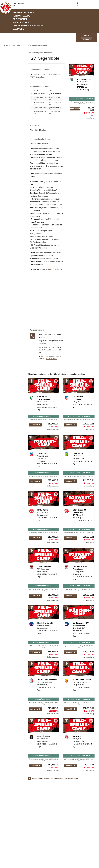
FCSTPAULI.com (19, 3)
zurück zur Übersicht (39, 46)
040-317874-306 (51, 359)
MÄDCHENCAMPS (21, 22)
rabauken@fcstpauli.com (54, 357)
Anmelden (87, 39)
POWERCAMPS (20, 19)
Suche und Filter (13, 46)
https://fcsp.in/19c (55, 269)
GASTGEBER (19, 29)
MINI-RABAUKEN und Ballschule (28, 26)
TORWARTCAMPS (21, 16)
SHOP (15, 6)
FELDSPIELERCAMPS (23, 13)
